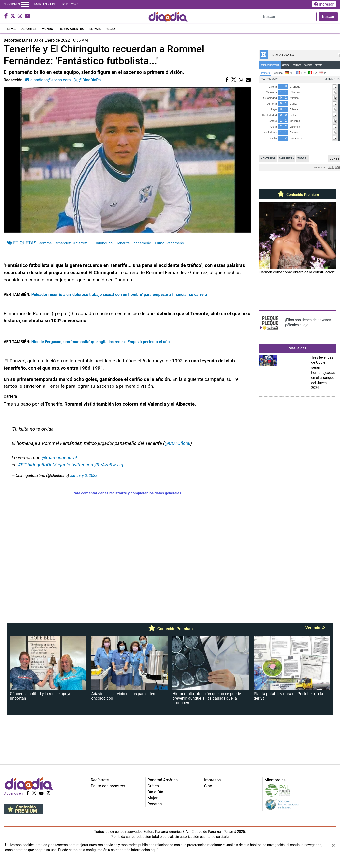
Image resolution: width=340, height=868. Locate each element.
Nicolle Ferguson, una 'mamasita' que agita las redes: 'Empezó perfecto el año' (101, 342)
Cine (208, 786)
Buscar (328, 17)
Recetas (154, 804)
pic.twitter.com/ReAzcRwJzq (94, 465)
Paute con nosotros (108, 786)
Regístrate (100, 780)
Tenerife (123, 243)
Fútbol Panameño (170, 243)
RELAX (111, 29)
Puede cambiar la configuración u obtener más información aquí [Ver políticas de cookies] (108, 850)
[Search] (288, 17)
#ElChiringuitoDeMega (41, 465)
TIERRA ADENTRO (71, 29)
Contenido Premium (297, 195)
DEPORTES (29, 29)
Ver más (315, 628)
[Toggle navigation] (25, 4)
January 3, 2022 (84, 475)
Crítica (153, 786)
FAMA (11, 29)
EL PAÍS (95, 29)
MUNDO (47, 29)
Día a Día (155, 792)
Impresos (212, 780)
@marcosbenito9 (59, 458)
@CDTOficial (177, 443)
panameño (142, 243)
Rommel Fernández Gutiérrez (63, 243)
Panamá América (163, 780)
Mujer (152, 798)
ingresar (324, 4)
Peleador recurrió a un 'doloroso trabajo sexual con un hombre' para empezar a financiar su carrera (119, 295)
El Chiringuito (102, 243)
